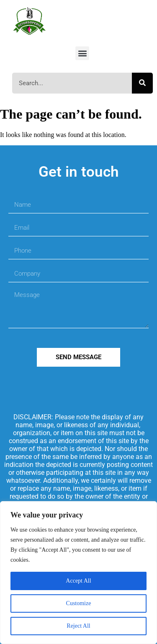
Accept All (78, 581)
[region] (78, 573)
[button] (82, 53)
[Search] (142, 83)
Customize (79, 603)
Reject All (78, 626)
